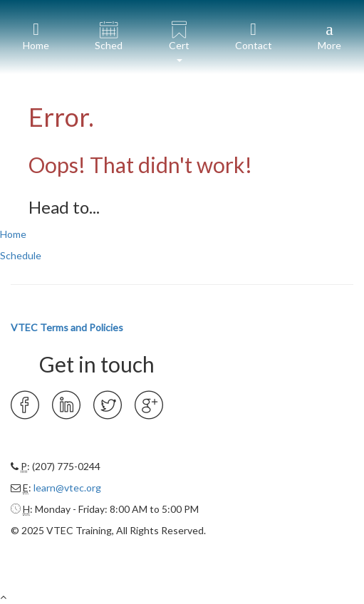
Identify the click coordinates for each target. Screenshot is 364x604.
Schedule (21, 255)
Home (13, 234)
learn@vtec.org (67, 488)
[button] (178, 37)
